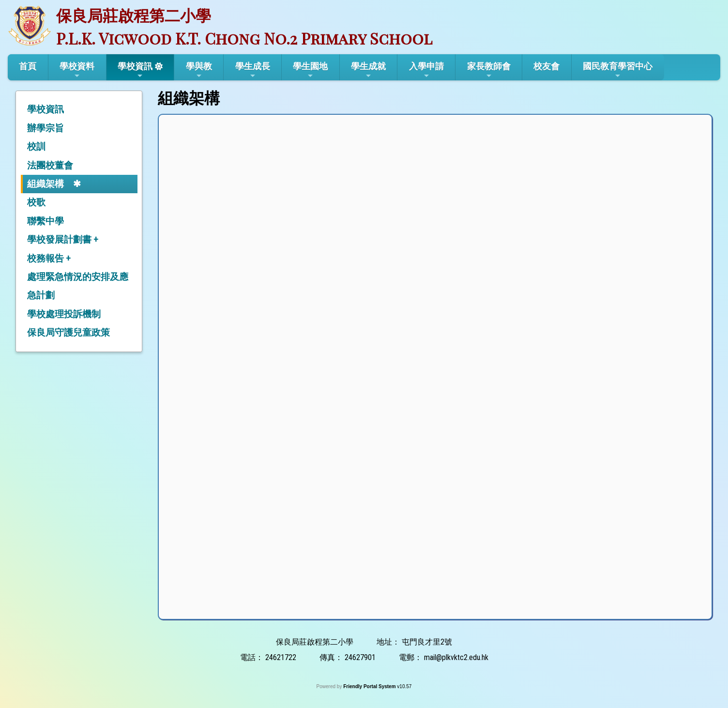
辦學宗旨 (45, 128)
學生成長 (253, 70)
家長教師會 (489, 70)
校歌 (36, 202)
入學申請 (426, 70)
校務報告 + (49, 258)
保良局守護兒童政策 (68, 332)
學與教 (199, 70)
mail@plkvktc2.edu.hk (456, 657)
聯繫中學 (45, 221)
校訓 (36, 146)
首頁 (28, 66)
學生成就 (368, 70)
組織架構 (45, 184)
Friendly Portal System (370, 686)
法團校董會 (50, 165)
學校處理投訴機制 (64, 314)
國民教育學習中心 (618, 70)
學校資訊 (135, 70)
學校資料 (77, 70)
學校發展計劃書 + (63, 239)
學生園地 (310, 70)
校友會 (546, 66)
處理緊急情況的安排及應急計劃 (78, 286)
